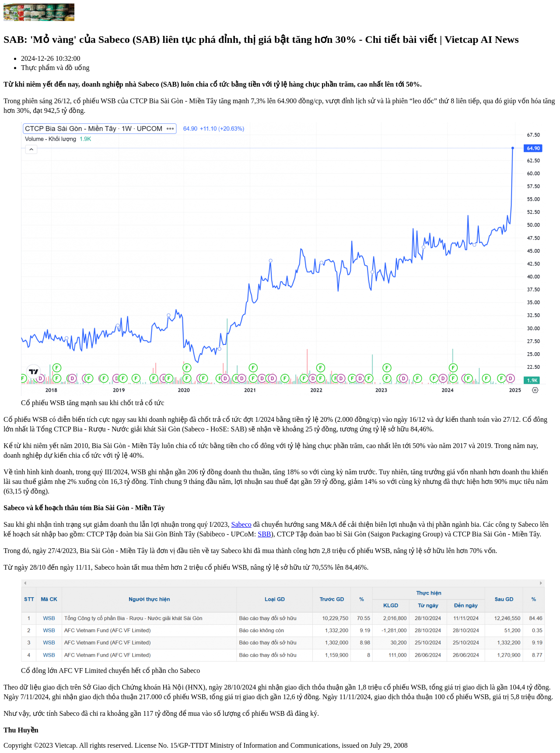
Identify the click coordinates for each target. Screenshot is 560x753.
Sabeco (241, 524)
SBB (264, 534)
